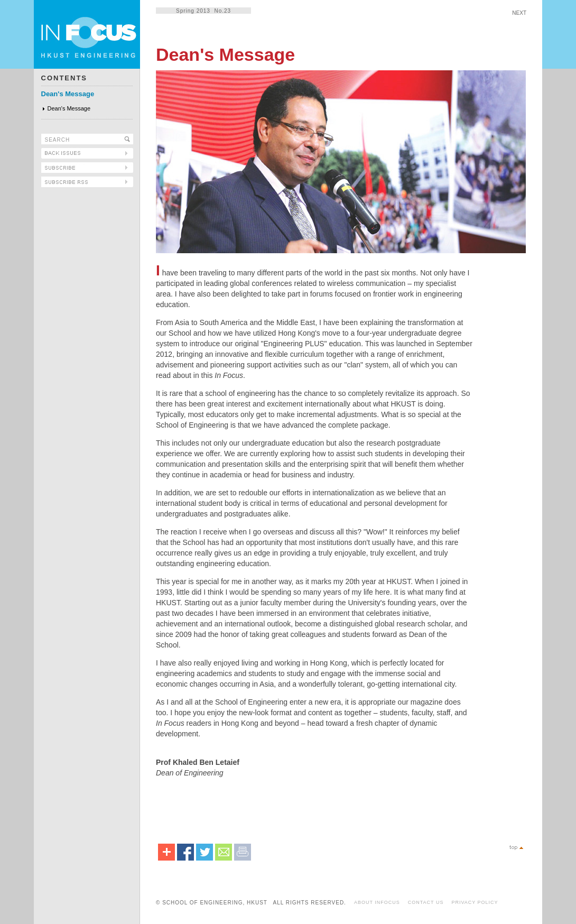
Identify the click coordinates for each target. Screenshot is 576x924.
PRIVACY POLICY (475, 902)
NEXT (519, 13)
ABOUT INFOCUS (377, 902)
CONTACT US (426, 902)
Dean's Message (68, 94)
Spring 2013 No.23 (203, 11)
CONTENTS (64, 78)
